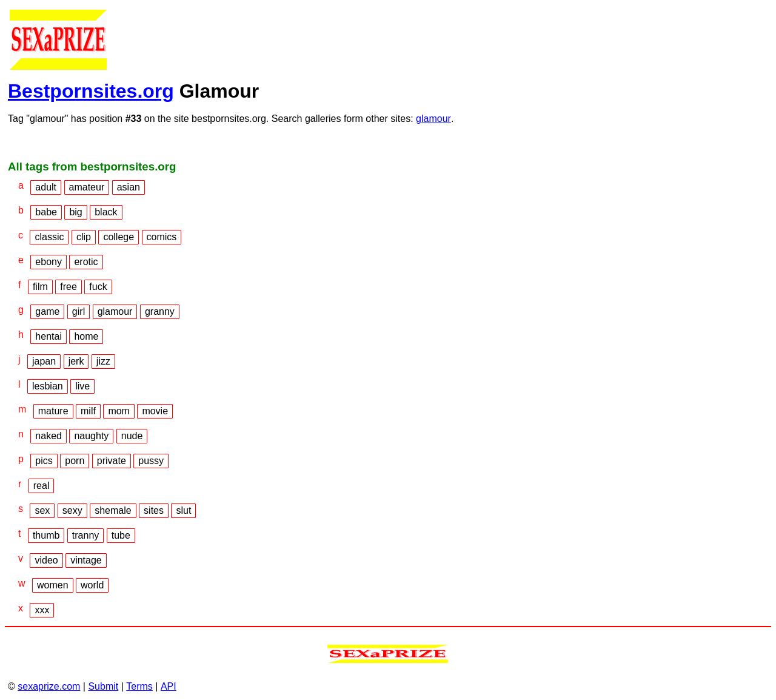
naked (48, 436)
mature (53, 411)
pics (44, 461)
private (112, 461)
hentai (48, 336)
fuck (98, 287)
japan (44, 361)
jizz (103, 361)
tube (121, 535)
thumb (46, 535)
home (86, 336)
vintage (86, 560)
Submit (103, 686)
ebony (48, 262)
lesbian (48, 386)
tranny (85, 535)
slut (183, 510)
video (46, 560)
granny (160, 311)
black (106, 212)
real (42, 486)
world (92, 585)
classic (49, 237)
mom (119, 411)
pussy (151, 461)
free (69, 287)
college (119, 237)
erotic (86, 262)
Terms (139, 686)
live (82, 386)
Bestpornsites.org (91, 91)
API (169, 686)
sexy (72, 510)
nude (132, 436)
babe (46, 212)
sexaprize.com (49, 686)
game (47, 311)
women (53, 585)
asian (129, 187)
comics (162, 237)
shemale (113, 510)
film (40, 287)
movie (155, 411)
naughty (91, 436)
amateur (87, 187)
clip (84, 237)
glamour (433, 119)
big (75, 212)
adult (46, 187)
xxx (42, 610)
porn (75, 461)
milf (88, 411)
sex (42, 510)
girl (79, 311)
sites (154, 510)
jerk (76, 361)
